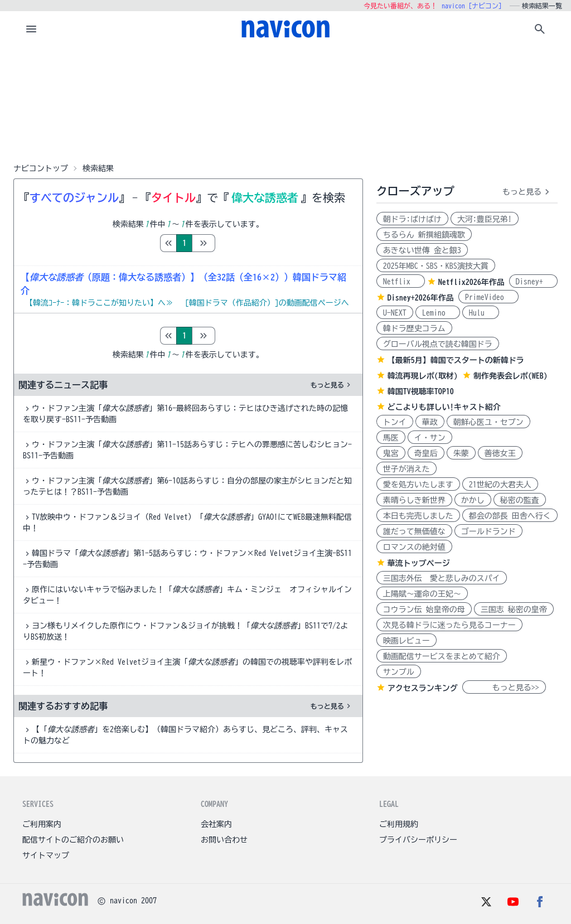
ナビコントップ (41, 168)
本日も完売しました (418, 516)
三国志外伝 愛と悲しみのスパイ (442, 578)
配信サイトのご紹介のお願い (73, 840)
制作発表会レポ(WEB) (510, 376)
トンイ (395, 422)
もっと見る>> (504, 688)
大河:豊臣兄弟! (485, 219)
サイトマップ (46, 855)
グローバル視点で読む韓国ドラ (438, 344)
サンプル (399, 672)
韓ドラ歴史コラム (414, 328)
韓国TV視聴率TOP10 (421, 391)
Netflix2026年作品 (471, 282)
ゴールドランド (488, 531)
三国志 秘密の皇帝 (514, 609)
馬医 (391, 438)
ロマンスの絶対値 (414, 547)
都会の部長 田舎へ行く (510, 516)
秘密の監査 (520, 500)
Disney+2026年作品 (421, 298)
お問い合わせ (224, 840)
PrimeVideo (488, 297)
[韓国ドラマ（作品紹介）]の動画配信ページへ (267, 303)
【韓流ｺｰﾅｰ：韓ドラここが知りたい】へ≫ (99, 303)
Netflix (401, 282)
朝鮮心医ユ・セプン (488, 422)
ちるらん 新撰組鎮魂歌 (424, 235)
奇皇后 (426, 453)
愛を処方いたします (418, 485)
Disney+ (533, 282)
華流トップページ (419, 563)
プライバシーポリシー (418, 840)
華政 (430, 422)
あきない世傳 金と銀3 (422, 250)
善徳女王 (500, 453)
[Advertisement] (285, 103)
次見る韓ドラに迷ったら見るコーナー (449, 625)
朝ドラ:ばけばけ (412, 219)
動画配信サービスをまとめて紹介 (442, 656)
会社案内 (216, 824)
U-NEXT (395, 313)
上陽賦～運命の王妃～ (422, 594)
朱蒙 (461, 453)
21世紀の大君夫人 (500, 485)
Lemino (438, 313)
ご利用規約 (399, 824)
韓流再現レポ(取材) (423, 376)
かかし (473, 500)
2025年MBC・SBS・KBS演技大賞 (436, 266)
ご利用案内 (42, 824)
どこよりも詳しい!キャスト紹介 (444, 407)
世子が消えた (407, 469)
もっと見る (332, 385)
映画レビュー (407, 641)
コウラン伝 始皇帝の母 (424, 609)
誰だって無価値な (414, 531)
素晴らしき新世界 (414, 500)
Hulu (481, 313)
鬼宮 (391, 453)
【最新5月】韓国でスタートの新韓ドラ (456, 360)
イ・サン (430, 438)
